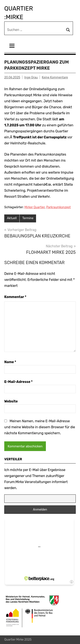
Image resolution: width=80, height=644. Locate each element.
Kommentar (15, 297)
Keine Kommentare (55, 77)
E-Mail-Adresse (18, 382)
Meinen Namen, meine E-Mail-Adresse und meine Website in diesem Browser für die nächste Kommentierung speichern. (40, 427)
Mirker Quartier (35, 207)
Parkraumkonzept (59, 207)
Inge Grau (31, 77)
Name (10, 362)
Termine (28, 218)
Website (11, 401)
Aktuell (12, 218)
